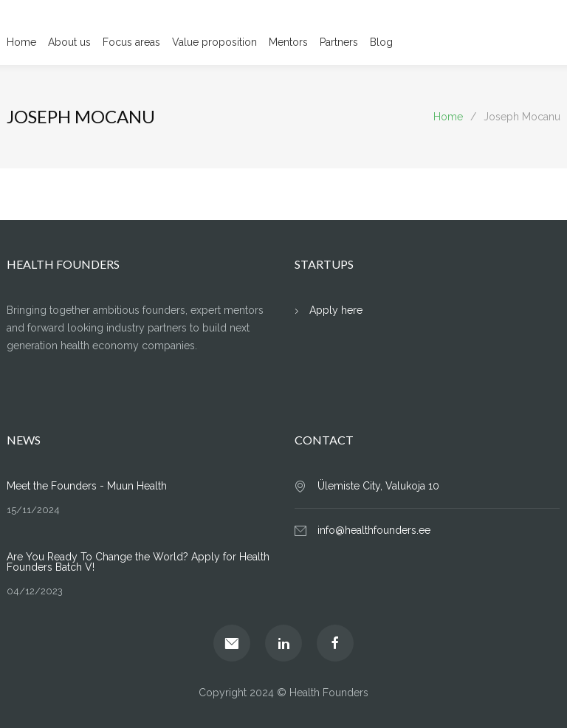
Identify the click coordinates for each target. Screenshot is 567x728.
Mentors (288, 42)
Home (21, 42)
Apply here (336, 310)
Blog (381, 42)
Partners (339, 42)
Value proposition (214, 42)
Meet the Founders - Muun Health (87, 486)
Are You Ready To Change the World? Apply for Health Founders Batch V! (138, 562)
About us (69, 42)
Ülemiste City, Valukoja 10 (378, 486)
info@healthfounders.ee (374, 530)
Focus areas (131, 42)
